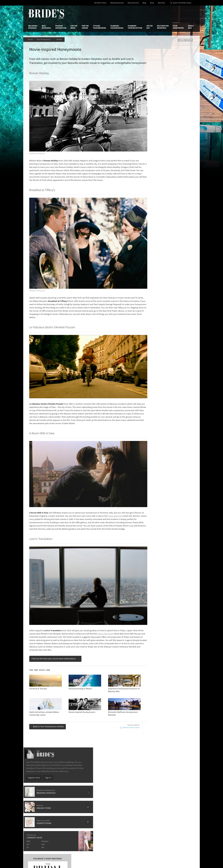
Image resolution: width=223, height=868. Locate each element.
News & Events (133, 3)
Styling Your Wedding (100, 27)
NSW (151, 147)
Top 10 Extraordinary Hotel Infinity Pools (173, 731)
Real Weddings (46, 27)
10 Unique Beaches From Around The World (106, 742)
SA (150, 153)
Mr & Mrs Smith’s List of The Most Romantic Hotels (174, 748)
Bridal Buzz (182, 788)
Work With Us (34, 797)
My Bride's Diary (100, 3)
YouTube (180, 812)
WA (166, 153)
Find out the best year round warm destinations (56, 633)
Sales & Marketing (65, 797)
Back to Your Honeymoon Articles (48, 701)
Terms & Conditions (153, 791)
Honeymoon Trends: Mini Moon (48, 731)
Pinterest (181, 807)
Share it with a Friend (120, 702)
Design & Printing (65, 791)
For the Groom (85, 27)
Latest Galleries (93, 794)
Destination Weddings (163, 27)
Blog (144, 3)
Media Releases (93, 788)
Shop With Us (121, 788)
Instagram (181, 797)
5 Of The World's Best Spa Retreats (102, 731)
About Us (33, 788)
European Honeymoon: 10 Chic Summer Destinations (52, 748)
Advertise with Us (36, 794)
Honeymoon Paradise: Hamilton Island (51, 742)
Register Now (157, 83)
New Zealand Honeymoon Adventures (51, 735)
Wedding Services (117, 3)
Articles (62, 39)
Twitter (180, 802)
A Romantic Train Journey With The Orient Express (105, 737)
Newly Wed (191, 27)
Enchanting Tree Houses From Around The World (106, 748)
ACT (151, 150)
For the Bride (74, 27)
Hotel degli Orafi (126, 496)
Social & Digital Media (67, 794)
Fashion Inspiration (61, 27)
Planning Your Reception (135, 27)
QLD (167, 150)
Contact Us (33, 791)
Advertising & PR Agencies (98, 797)
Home (31, 39)
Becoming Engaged (33, 27)
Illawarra (168, 147)
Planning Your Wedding (117, 27)
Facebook (181, 793)
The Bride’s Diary (46, 14)
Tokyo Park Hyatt (117, 608)
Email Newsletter (184, 817)
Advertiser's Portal (124, 794)
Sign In (171, 83)
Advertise (161, 3)
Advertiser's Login (66, 788)
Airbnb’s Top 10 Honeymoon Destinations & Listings (174, 737)
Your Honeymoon (178, 27)
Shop (152, 3)
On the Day (150, 27)
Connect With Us (181, 783)
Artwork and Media (124, 791)
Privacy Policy (151, 788)
